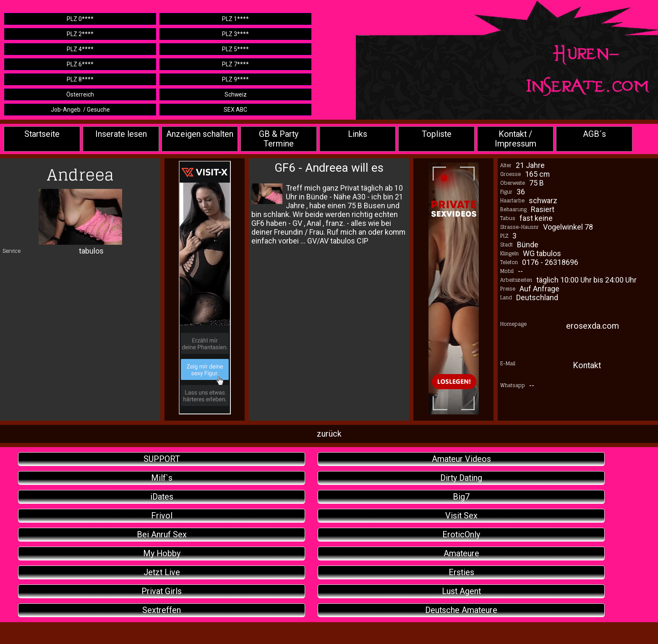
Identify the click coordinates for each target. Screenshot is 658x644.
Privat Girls (162, 591)
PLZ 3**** (235, 34)
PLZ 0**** (80, 19)
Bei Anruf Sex (162, 535)
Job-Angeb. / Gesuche (80, 110)
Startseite (42, 134)
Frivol (162, 516)
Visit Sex (461, 516)
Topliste (437, 134)
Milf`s (162, 478)
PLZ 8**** (80, 79)
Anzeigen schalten (200, 134)
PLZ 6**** (80, 64)
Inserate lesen (121, 134)
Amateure (461, 554)
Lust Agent (461, 591)
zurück (329, 434)
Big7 (461, 497)
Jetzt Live (162, 572)
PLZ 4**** (80, 49)
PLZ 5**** (235, 49)
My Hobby (162, 554)
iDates (162, 497)
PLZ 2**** (80, 34)
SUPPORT (162, 459)
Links (358, 134)
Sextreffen (162, 610)
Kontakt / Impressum (516, 139)
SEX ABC (235, 110)
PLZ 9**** (235, 79)
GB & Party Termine (279, 139)
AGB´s (594, 134)
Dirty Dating (461, 478)
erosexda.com (593, 326)
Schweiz (236, 94)
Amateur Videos (461, 459)
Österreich (80, 94)
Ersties (461, 572)
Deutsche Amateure (461, 610)
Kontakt (587, 365)
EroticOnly (461, 535)
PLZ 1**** (235, 19)
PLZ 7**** (235, 64)
